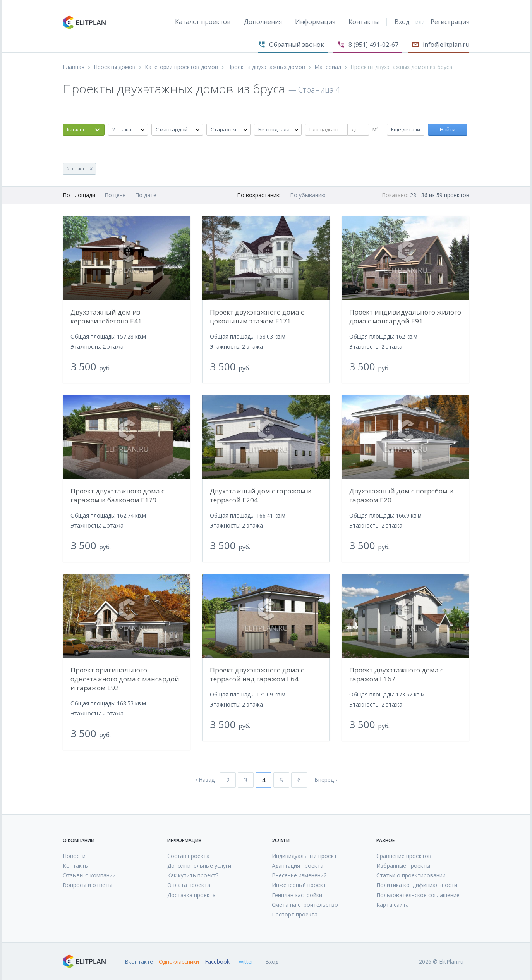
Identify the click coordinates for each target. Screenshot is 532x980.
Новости (74, 856)
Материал (328, 67)
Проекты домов (115, 67)
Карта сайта (393, 905)
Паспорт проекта (295, 914)
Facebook (217, 962)
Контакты (364, 22)
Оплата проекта (189, 885)
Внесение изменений (299, 875)
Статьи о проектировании (411, 875)
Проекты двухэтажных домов (266, 67)
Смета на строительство (305, 905)
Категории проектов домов (181, 67)
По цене (115, 195)
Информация (315, 22)
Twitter (244, 962)
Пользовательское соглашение (418, 895)
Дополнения (263, 22)
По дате (146, 195)
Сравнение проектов (404, 856)
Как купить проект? (193, 875)
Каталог (76, 130)
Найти (448, 129)
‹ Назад (205, 780)
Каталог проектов (203, 22)
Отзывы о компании (89, 875)
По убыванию (308, 195)
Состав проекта (188, 856)
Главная (74, 67)
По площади (79, 195)
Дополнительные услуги (199, 866)
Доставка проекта (191, 895)
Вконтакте (139, 962)
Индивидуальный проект (304, 856)
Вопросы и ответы (88, 885)
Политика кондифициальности (417, 885)
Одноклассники (179, 962)
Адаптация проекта (298, 866)
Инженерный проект (299, 885)
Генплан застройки (297, 895)
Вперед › (326, 780)
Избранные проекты (403, 866)
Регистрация (450, 22)
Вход (402, 22)
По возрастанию (259, 195)
